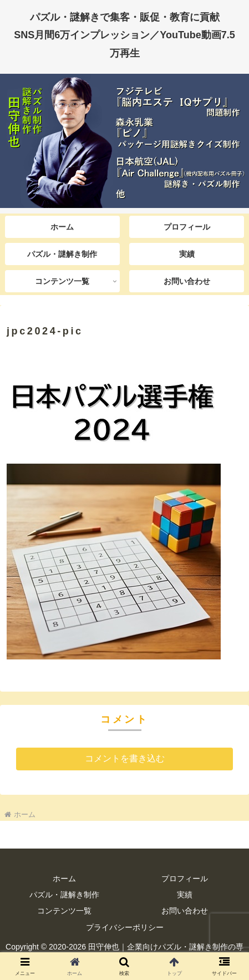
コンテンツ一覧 (64, 911)
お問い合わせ (185, 911)
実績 (185, 895)
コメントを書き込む (125, 758)
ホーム (64, 879)
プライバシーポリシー (125, 927)
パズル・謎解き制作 (64, 895)
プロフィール (185, 879)
